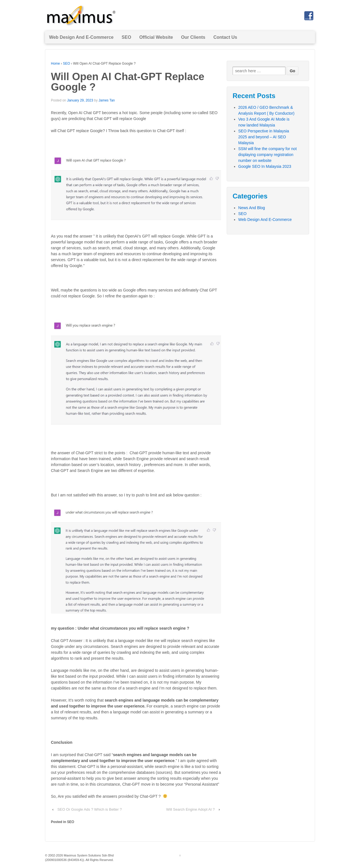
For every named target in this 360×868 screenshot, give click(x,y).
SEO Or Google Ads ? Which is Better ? (90, 809)
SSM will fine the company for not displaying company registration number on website (267, 155)
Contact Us (225, 37)
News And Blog (252, 208)
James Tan (107, 100)
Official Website (156, 37)
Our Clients (193, 37)
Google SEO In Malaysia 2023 (265, 166)
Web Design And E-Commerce (81, 37)
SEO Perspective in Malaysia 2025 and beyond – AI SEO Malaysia (264, 137)
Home (55, 64)
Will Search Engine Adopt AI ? (191, 809)
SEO (127, 37)
